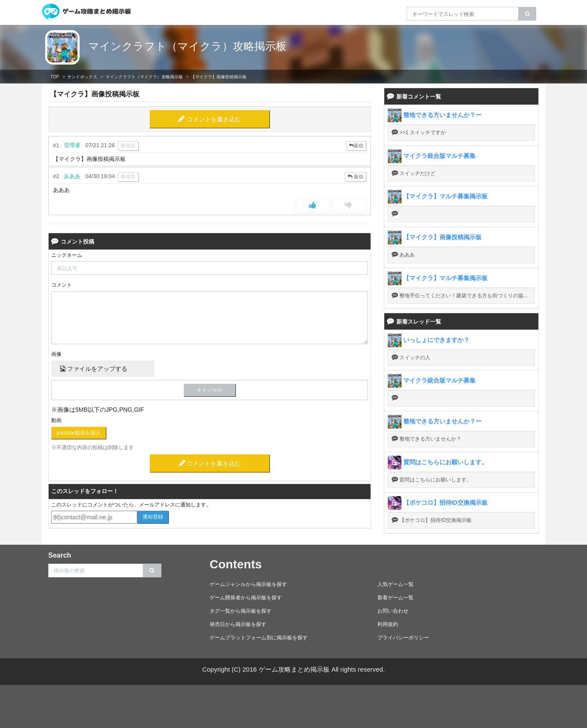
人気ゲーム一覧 (395, 584)
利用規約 (388, 624)
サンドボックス (82, 77)
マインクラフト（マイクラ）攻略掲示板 (187, 46)
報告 (128, 145)
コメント (62, 285)
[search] (527, 14)
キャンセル (210, 390)
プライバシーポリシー (403, 638)
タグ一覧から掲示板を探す (241, 611)
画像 (56, 354)
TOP (55, 77)
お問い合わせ (393, 611)
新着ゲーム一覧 (395, 598)
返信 (356, 145)
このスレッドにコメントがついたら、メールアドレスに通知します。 (131, 505)
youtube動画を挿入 (79, 433)
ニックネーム (67, 255)
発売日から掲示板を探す (238, 624)
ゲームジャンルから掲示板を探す (248, 584)
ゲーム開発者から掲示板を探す (246, 598)
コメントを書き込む (214, 119)
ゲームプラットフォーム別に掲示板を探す (259, 638)
